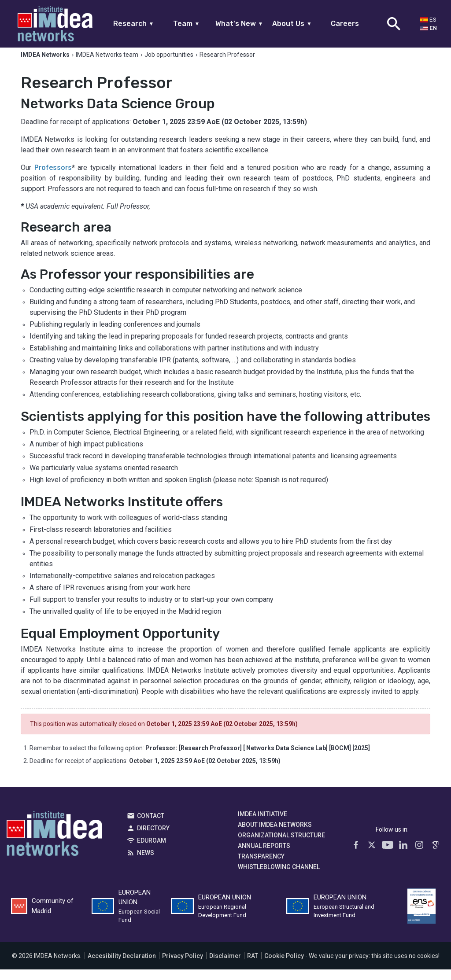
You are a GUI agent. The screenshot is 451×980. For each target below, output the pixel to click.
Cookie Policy (284, 966)
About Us (292, 24)
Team (187, 24)
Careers (345, 24)
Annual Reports (264, 856)
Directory (153, 839)
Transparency (261, 867)
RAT (253, 966)
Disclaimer (225, 966)
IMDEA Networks (54, 846)
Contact (151, 826)
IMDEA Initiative (262, 825)
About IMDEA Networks (275, 835)
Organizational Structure (281, 846)
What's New (239, 24)
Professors (53, 178)
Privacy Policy (183, 966)
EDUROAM (152, 851)
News (146, 863)
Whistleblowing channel (279, 877)
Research (134, 24)
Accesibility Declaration (122, 966)
